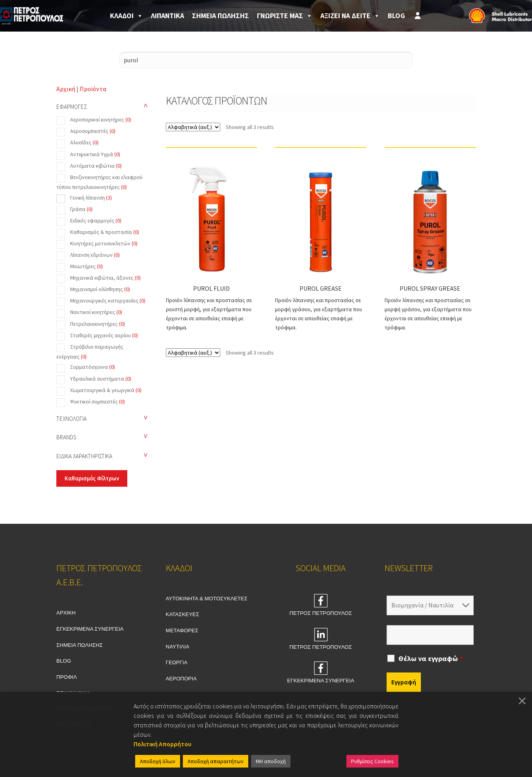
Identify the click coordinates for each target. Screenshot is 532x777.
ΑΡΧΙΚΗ (66, 613)
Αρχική (66, 89)
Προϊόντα (93, 89)
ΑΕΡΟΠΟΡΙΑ (181, 679)
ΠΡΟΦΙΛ (67, 677)
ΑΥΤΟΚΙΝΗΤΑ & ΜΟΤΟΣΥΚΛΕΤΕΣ (207, 599)
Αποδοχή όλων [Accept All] (158, 761)
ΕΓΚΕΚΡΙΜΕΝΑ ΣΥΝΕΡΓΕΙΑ (90, 629)
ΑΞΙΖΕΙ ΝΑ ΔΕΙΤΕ (350, 16)
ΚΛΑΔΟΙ (126, 16)
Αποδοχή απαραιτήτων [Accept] (216, 761)
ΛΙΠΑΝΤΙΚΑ (167, 16)
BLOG (396, 16)
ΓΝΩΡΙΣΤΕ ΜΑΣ (285, 16)
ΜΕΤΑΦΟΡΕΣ (182, 630)
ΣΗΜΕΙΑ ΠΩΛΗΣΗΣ (220, 16)
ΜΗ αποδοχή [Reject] (271, 761)
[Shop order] (193, 127)
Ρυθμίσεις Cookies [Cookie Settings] (372, 761)
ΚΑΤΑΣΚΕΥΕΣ (183, 614)
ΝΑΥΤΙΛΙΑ (178, 647)
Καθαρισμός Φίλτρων (92, 478)
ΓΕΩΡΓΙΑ (177, 662)
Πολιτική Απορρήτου (163, 744)
